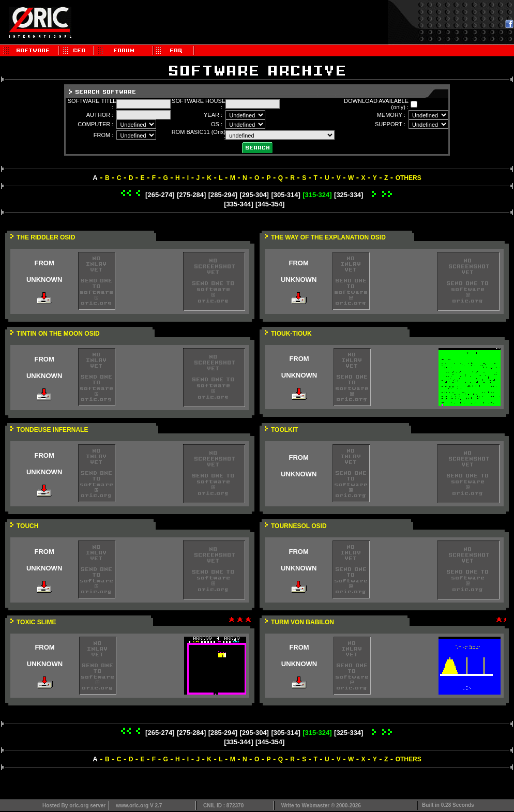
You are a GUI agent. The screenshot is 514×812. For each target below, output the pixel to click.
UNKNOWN (44, 280)
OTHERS (409, 178)
